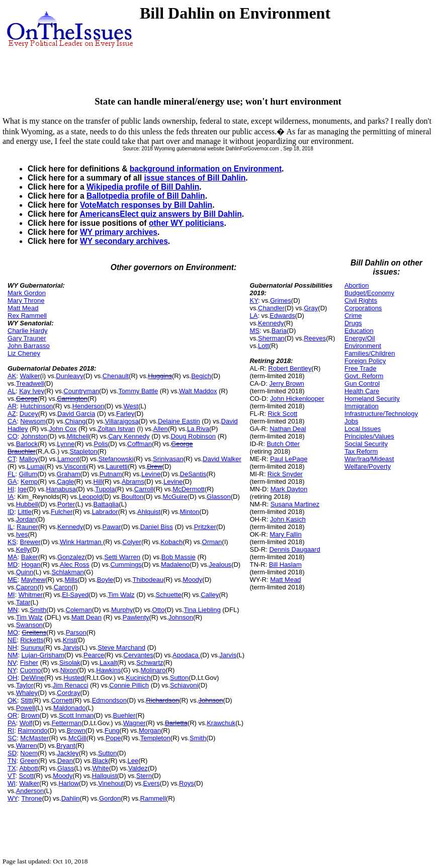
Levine (151, 474)
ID (11, 512)
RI (11, 730)
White (100, 768)
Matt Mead (23, 308)
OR (13, 715)
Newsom (33, 421)
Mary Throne (26, 300)
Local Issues (363, 429)
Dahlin (71, 798)
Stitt (26, 700)
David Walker (222, 459)
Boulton (132, 497)
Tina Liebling (202, 610)
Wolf (26, 723)
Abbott (29, 768)
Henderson (89, 406)
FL (11, 474)
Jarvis (71, 647)
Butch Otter (283, 444)
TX (12, 768)
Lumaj (35, 466)
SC (12, 738)
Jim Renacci (71, 685)
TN (12, 761)
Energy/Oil (360, 338)
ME (13, 580)
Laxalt (108, 663)
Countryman (81, 391)
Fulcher (62, 512)
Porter (66, 504)
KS (12, 542)
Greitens (34, 632)
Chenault (116, 376)
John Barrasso (29, 346)
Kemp (29, 482)
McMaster (34, 738)
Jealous (220, 565)
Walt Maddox (198, 391)
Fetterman (67, 723)
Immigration (362, 406)
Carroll (144, 489)
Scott (26, 776)
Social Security (366, 444)
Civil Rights (361, 300)
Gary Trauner (27, 338)
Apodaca (186, 655)
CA (12, 421)
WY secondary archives (124, 241)
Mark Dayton (289, 489)
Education (359, 331)
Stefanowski (116, 459)
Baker (30, 557)
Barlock (27, 444)
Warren (27, 746)
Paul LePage (289, 459)
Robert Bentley (290, 368)
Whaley (27, 693)
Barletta (176, 723)
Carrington (72, 399)
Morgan (150, 730)
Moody (192, 580)
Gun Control (362, 383)
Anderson (30, 791)
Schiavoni (184, 685)
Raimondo (32, 730)
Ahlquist (149, 512)
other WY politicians (187, 223)
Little (24, 512)
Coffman (140, 444)
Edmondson (109, 700)
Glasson (219, 497)
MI (11, 595)
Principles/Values (369, 436)
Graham (69, 474)
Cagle (65, 482)
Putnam (111, 474)
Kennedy (70, 527)
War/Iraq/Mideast (369, 459)
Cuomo (31, 670)
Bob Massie (179, 557)
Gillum (28, 474)
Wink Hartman (81, 542)
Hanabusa (61, 489)
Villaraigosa (122, 421)
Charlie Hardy (27, 331)
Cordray (68, 693)
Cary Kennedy (129, 436)
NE (12, 640)
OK (12, 700)
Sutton (180, 678)
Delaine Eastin (179, 421)
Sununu (32, 647)
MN (13, 610)
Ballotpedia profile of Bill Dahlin (146, 196)
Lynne (66, 444)
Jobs (351, 421)
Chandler (271, 308)
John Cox (63, 429)
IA (11, 497)
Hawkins (108, 670)
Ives (22, 534)
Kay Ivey (32, 391)
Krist (69, 640)
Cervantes (139, 655)
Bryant (66, 746)
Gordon (110, 798)
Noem (29, 753)
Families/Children (370, 353)
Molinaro (153, 670)
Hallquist (105, 776)
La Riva (198, 429)
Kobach (171, 542)
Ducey (29, 414)
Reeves (315, 338)
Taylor (25, 685)
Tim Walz (121, 595)
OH (13, 678)
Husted (74, 678)
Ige (22, 489)
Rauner (27, 527)
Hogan (31, 565)
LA (253, 316)
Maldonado (69, 708)
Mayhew (33, 580)
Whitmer (31, 595)
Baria (279, 331)
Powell (26, 708)
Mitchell (78, 436)
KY (254, 300)
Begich (201, 376)
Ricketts (32, 640)
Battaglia (106, 504)
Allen (161, 429)
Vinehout (111, 783)
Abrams (133, 482)
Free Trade (361, 368)
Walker (30, 376)
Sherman (271, 338)
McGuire (175, 497)
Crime (353, 316)
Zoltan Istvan (116, 429)
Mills (71, 580)
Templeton (155, 738)
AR (12, 406)
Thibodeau (148, 580)
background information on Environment (206, 169)
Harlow (68, 783)
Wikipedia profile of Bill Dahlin (143, 187)
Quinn (25, 572)
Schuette (169, 595)
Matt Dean (86, 617)
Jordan (26, 519)
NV (12, 663)
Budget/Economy (369, 293)
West (131, 406)
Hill (98, 482)
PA (12, 723)
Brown (30, 715)
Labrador (105, 512)
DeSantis (193, 474)
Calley (210, 595)
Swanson (29, 625)
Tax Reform (361, 451)
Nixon (69, 670)
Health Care (362, 391)
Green (29, 761)
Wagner (135, 723)
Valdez (138, 768)
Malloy (29, 459)
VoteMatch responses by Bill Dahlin (146, 205)
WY (13, 798)
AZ (12, 414)
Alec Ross (75, 565)
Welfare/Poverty (368, 466)
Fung (112, 730)
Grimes (281, 300)
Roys (187, 783)
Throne (31, 798)
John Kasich (288, 519)
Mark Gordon (27, 293)
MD (13, 565)
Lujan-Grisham (42, 655)
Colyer (132, 542)
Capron (27, 587)
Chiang (75, 421)
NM (13, 655)
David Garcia (76, 414)
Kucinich (138, 678)
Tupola (105, 489)
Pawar (112, 527)
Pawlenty (136, 617)
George (27, 399)
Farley (125, 414)
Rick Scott (283, 414)
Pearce (94, 655)
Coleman (79, 610)
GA (12, 482)
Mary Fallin (286, 534)
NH (12, 647)
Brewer (30, 542)
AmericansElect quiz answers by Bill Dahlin (160, 214)
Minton (190, 512)
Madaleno (175, 565)
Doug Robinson (193, 436)
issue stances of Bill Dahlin (195, 178)
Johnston (34, 436)
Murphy (122, 610)
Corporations (363, 308)
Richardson (162, 700)
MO (13, 632)
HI (11, 489)
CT (12, 459)
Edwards (282, 316)
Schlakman (67, 572)
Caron (63, 587)
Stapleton (84, 451)
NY (12, 670)
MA (13, 557)
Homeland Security (372, 399)
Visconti (75, 466)
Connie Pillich (129, 685)
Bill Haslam (285, 565)
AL (12, 391)
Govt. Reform (364, 376)
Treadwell (30, 383)
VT (11, 776)
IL (10, 527)
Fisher (29, 663)
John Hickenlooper (297, 399)
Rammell (153, 798)
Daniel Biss (157, 527)
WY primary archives (119, 232)
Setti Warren (122, 557)
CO (13, 436)
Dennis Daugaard (294, 549)
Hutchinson (36, 406)
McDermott (189, 489)
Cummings (126, 565)
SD (12, 753)
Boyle (105, 580)
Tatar (23, 602)
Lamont (68, 459)
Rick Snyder (285, 474)
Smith (38, 610)
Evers (152, 783)
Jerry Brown (286, 383)
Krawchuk (221, 723)
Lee (133, 761)
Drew (154, 466)
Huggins (160, 376)
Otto (159, 610)
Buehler (124, 715)
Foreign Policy (365, 361)
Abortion (357, 285)
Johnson (181, 617)
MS (254, 331)
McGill (77, 738)
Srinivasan (168, 459)
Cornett (62, 700)
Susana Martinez (295, 504)
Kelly (23, 549)
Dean (65, 761)
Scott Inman (76, 715)
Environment (363, 346)
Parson (76, 632)
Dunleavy (69, 376)
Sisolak (70, 663)
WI (12, 783)
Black (100, 761)
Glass (66, 768)
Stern (144, 776)
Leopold (91, 497)
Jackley (68, 753)
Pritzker (205, 527)
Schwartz (150, 663)
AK (12, 376)
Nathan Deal (288, 429)
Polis (101, 444)
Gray (311, 308)
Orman (212, 542)
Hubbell (27, 504)
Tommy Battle (138, 391)
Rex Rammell (27, 316)
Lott (264, 346)
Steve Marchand (121, 647)
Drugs (353, 323)
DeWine (33, 678)
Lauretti (117, 466)
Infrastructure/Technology (381, 414)
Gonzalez (71, 557)
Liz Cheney (24, 353)
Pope (113, 738)
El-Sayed (75, 595)
